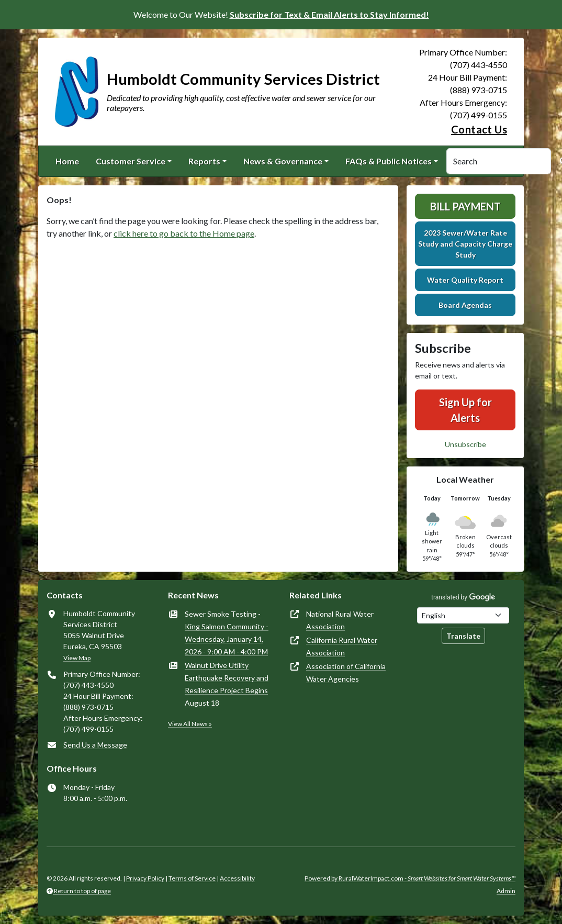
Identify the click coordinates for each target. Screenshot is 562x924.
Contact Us (479, 129)
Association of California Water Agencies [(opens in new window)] (346, 672)
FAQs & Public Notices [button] (389, 161)
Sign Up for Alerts (465, 410)
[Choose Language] (463, 615)
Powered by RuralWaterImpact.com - (410, 878)
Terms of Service (192, 878)
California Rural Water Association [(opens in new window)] (342, 646)
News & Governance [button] (283, 161)
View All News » (190, 724)
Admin (506, 891)
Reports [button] (204, 161)
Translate (463, 636)
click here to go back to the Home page (184, 233)
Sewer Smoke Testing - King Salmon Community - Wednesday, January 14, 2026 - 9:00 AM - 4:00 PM (227, 633)
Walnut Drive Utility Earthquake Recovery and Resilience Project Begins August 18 (227, 684)
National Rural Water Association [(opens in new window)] (340, 620)
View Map (77, 658)
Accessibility (237, 878)
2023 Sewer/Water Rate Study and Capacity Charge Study (465, 244)
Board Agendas (465, 305)
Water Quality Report (465, 280)
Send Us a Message (95, 745)
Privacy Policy (145, 878)
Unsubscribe (465, 444)
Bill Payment (465, 206)
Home (67, 161)
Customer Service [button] (131, 161)
